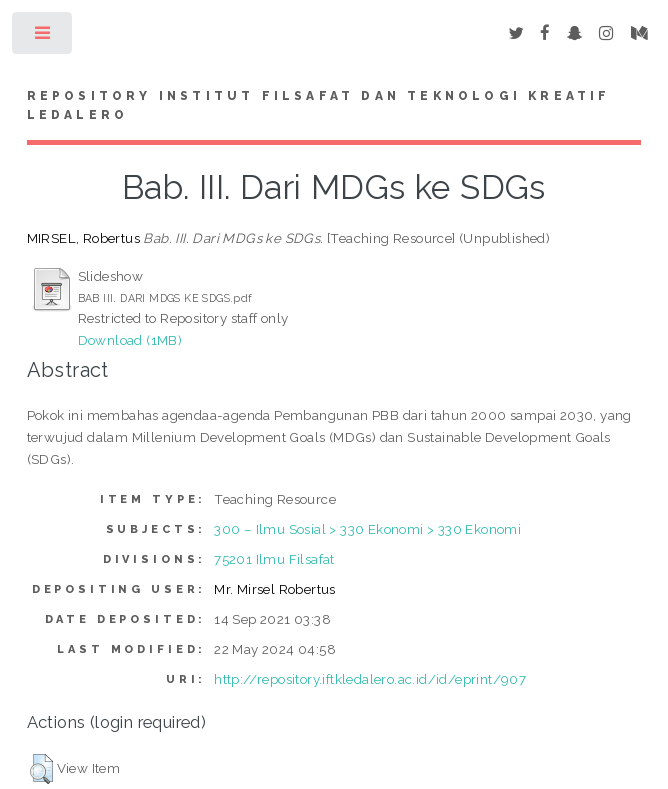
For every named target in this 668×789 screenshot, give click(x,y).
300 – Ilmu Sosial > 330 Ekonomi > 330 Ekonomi (367, 529)
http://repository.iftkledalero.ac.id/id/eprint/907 (370, 679)
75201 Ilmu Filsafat (274, 559)
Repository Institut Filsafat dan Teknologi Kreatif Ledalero (319, 106)
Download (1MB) (130, 340)
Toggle (43, 37)
